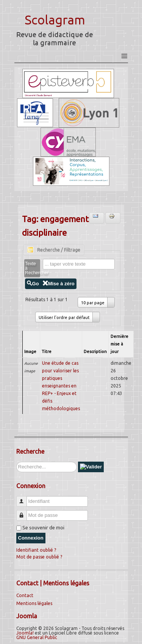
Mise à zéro (59, 284)
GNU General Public (37, 637)
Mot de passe (24, 512)
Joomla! (25, 633)
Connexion (31, 538)
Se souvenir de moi (43, 527)
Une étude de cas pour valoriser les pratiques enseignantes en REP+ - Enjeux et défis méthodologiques (61, 386)
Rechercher (16, 462)
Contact (25, 595)
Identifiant (24, 498)
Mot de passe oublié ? (39, 557)
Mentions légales (34, 603)
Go (33, 284)
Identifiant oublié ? (36, 550)
